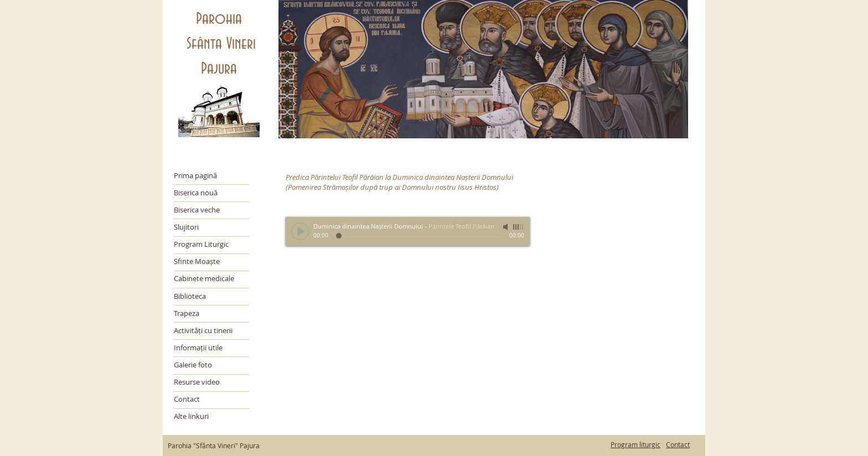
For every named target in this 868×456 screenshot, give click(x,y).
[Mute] (507, 227)
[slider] (519, 227)
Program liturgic (635, 444)
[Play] (300, 231)
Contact (678, 444)
